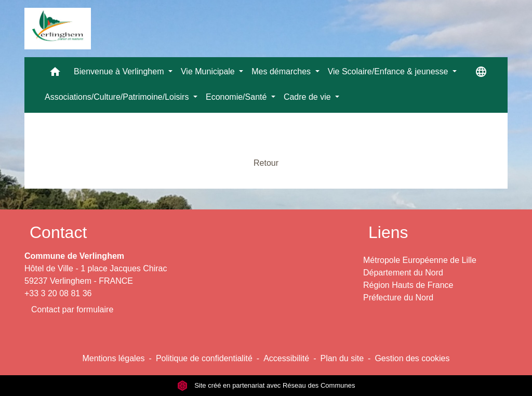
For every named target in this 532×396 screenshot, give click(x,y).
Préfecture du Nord (398, 298)
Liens (388, 232)
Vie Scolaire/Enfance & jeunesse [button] (389, 71)
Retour (266, 163)
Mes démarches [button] (282, 71)
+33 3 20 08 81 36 (58, 293)
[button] (55, 74)
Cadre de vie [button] (308, 97)
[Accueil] (58, 29)
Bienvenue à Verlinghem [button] (120, 71)
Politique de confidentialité (204, 358)
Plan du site (342, 358)
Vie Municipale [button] (209, 71)
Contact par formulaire (72, 309)
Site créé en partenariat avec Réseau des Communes (266, 385)
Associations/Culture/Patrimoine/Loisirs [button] (118, 97)
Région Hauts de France (408, 285)
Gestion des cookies (412, 358)
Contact (58, 232)
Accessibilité (286, 358)
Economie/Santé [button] (237, 97)
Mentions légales (113, 358)
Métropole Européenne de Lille (420, 260)
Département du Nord (403, 273)
